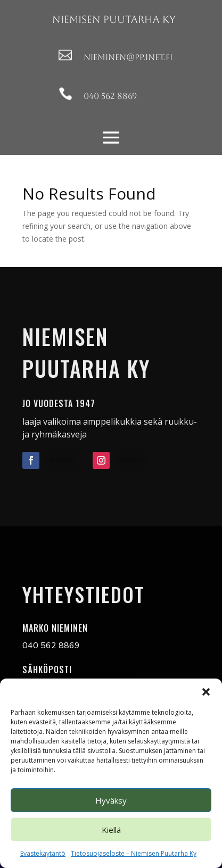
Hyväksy (111, 800)
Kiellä (111, 830)
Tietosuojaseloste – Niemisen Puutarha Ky (134, 853)
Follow (61, 460)
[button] (206, 692)
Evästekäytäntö (43, 853)
